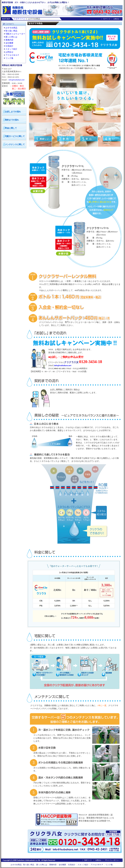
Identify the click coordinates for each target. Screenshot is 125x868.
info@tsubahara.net (17, 80)
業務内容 (9, 40)
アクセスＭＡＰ (12, 55)
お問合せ (9, 52)
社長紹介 (9, 46)
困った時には (11, 37)
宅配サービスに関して (15, 136)
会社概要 (9, 43)
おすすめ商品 (11, 28)
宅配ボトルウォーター (15, 34)
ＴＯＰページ (19, 19)
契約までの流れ (12, 120)
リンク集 (9, 58)
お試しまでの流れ (13, 112)
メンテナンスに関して (15, 144)
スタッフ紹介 (11, 49)
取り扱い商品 (11, 31)
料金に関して (11, 128)
